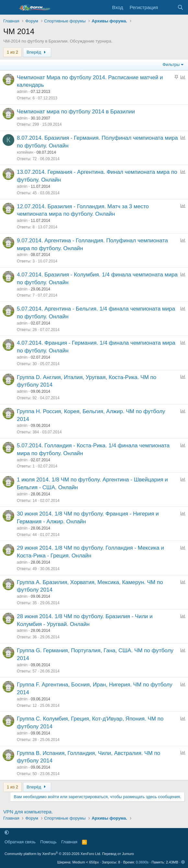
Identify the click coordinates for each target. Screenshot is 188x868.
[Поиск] (180, 7)
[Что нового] (167, 7)
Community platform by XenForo (53, 854)
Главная (69, 842)
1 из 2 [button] (12, 52)
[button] (7, 833)
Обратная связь (20, 842)
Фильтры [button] (171, 64)
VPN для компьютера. (28, 812)
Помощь (48, 842)
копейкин (25, 152)
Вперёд (37, 52)
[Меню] (9, 7)
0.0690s (142, 862)
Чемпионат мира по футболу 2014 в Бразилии (76, 112)
